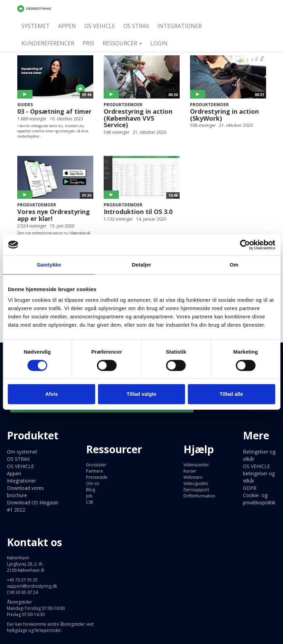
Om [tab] (234, 265)
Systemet (36, 26)
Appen (67, 26)
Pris (88, 43)
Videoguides (196, 483)
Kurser (190, 471)
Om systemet (22, 452)
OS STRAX (136, 26)
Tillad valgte (141, 394)
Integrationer (180, 26)
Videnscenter (196, 465)
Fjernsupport (196, 490)
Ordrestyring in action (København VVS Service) (138, 118)
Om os (93, 483)
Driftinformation (199, 496)
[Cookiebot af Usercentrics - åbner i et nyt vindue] (245, 245)
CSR (90, 502)
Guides (25, 105)
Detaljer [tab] (142, 265)
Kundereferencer (48, 43)
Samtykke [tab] (49, 265)
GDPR (250, 488)
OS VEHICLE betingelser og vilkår (259, 473)
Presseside (97, 477)
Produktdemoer (123, 105)
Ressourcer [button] (122, 43)
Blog (91, 490)
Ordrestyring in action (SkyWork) (224, 115)
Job (89, 496)
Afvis (52, 394)
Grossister (96, 465)
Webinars (193, 477)
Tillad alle (232, 394)
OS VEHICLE (100, 26)
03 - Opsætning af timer (54, 111)
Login (159, 43)
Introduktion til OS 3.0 (138, 212)
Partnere (95, 471)
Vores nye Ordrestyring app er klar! (54, 215)
